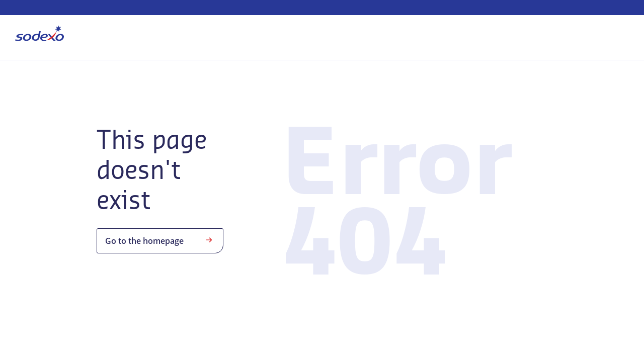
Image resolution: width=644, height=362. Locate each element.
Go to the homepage (160, 240)
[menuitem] (39, 35)
